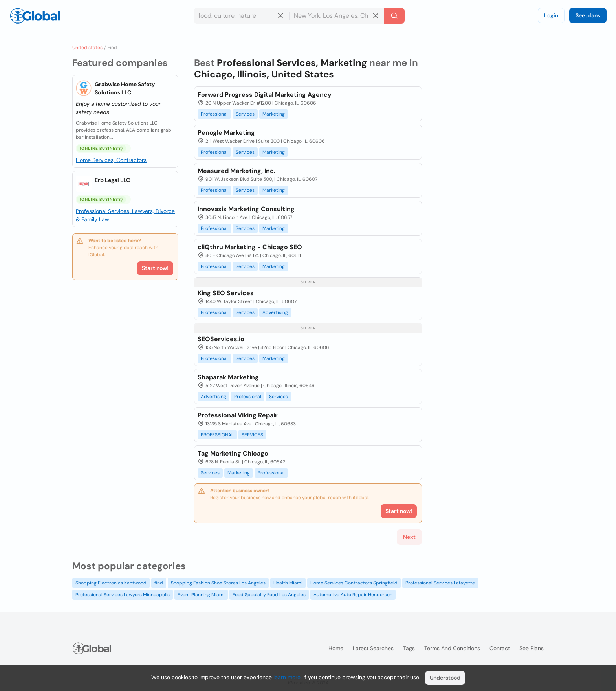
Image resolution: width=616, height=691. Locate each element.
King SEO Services (226, 293)
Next (409, 537)
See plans (588, 15)
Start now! (155, 268)
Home (336, 648)
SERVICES (252, 435)
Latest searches (373, 648)
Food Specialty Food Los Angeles (269, 595)
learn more (287, 677)
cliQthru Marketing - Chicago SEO (250, 247)
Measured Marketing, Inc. (236, 171)
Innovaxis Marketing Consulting (246, 209)
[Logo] (35, 16)
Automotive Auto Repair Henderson (353, 595)
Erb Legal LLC (112, 180)
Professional (214, 114)
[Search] (394, 16)
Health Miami (288, 583)
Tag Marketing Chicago (233, 453)
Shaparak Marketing (228, 377)
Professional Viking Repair (238, 415)
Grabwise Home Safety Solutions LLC (125, 88)
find (159, 583)
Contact (500, 648)
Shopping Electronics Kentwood (111, 583)
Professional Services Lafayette (440, 583)
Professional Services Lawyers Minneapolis (123, 595)
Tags (409, 648)
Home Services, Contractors (111, 160)
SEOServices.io (221, 339)
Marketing (274, 114)
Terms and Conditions (452, 648)
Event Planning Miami (201, 595)
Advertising (275, 312)
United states (87, 48)
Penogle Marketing (226, 133)
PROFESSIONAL (217, 435)
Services (245, 114)
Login (551, 15)
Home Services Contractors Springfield (354, 583)
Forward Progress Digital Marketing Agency (265, 95)
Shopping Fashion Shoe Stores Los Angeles (218, 583)
